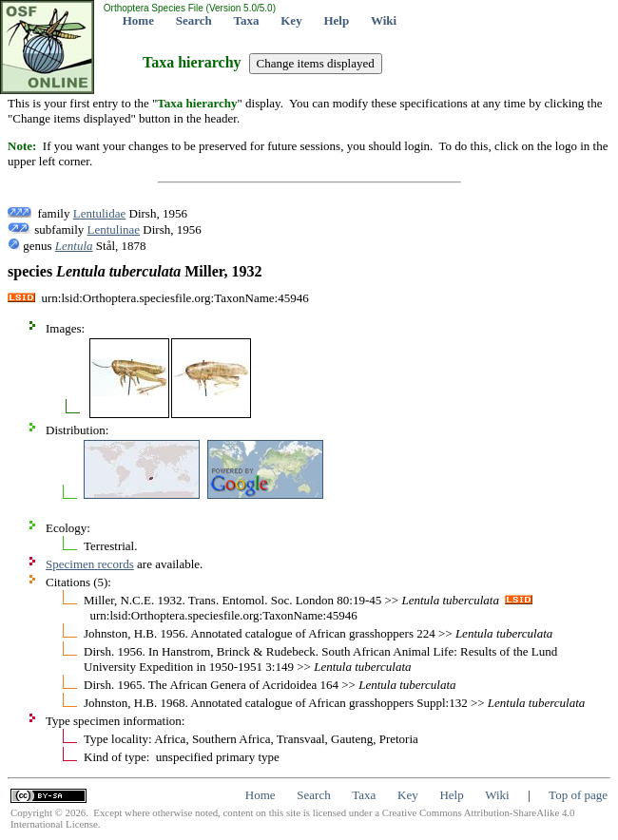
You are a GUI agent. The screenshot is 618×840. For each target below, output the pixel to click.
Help (336, 20)
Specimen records (90, 564)
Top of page (578, 795)
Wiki (384, 20)
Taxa (247, 20)
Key (291, 20)
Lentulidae (100, 213)
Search (194, 20)
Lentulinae (114, 229)
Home (138, 20)
